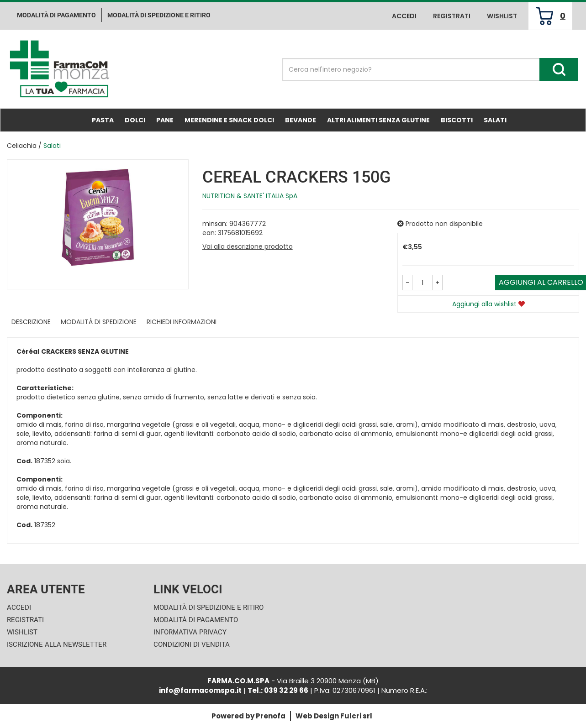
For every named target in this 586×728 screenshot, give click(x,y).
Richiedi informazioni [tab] (182, 322)
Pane (165, 120)
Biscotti (457, 120)
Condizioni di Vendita (192, 644)
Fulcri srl (356, 716)
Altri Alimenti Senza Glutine (378, 120)
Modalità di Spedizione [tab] (99, 322)
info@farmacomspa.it (200, 690)
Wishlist (502, 16)
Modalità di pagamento (56, 15)
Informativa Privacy (190, 632)
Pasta (103, 120)
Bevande (301, 120)
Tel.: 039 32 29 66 (278, 690)
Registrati (452, 16)
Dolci (135, 120)
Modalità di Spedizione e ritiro (159, 15)
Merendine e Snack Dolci (229, 120)
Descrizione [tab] (31, 322)
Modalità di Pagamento (196, 620)
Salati (495, 120)
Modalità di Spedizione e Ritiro (209, 608)
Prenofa (271, 716)
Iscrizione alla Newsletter (57, 644)
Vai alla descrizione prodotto (248, 246)
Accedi (404, 16)
